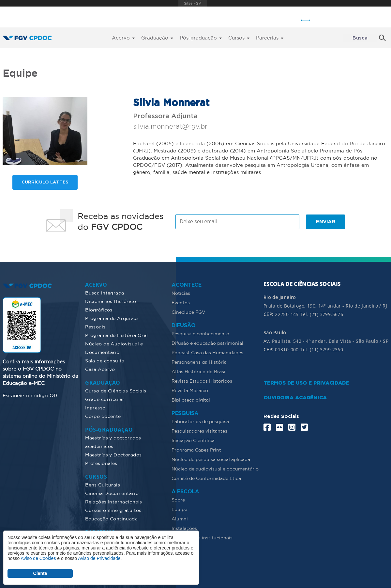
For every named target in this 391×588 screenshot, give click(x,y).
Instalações (184, 528)
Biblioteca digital (191, 400)
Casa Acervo (100, 369)
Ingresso (95, 408)
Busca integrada (105, 293)
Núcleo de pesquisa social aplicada (211, 459)
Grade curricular (105, 399)
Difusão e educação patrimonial (207, 343)
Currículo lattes (45, 182)
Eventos (181, 303)
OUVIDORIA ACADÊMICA (295, 398)
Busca (360, 38)
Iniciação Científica (193, 440)
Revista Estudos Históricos (202, 381)
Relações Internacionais (114, 502)
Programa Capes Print (196, 450)
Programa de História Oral (117, 335)
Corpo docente (103, 416)
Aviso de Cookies (38, 558)
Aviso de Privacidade (99, 558)
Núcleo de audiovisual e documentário (215, 469)
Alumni (180, 519)
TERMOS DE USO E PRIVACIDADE (306, 383)
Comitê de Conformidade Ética (206, 478)
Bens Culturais (103, 485)
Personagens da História (199, 362)
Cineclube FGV (188, 312)
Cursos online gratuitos (113, 510)
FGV (193, 3)
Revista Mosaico (190, 390)
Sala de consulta (105, 361)
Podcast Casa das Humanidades (207, 353)
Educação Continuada (111, 519)
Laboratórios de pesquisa (200, 421)
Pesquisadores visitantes (199, 431)
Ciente (40, 573)
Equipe (179, 509)
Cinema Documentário (112, 493)
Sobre (178, 500)
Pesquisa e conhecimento (200, 334)
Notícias (181, 293)
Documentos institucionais (202, 538)
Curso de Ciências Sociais (116, 391)
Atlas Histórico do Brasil (199, 372)
